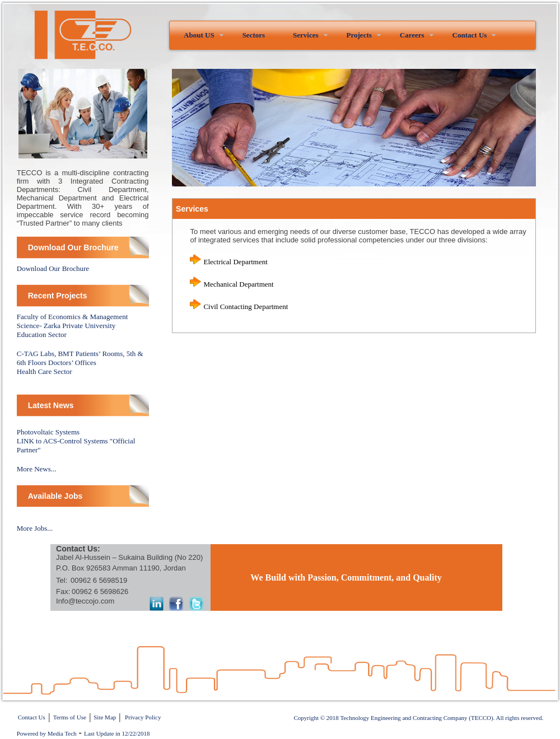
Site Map (105, 717)
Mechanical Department (238, 284)
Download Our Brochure (53, 268)
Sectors (254, 35)
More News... (37, 469)
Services (305, 35)
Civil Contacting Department (246, 307)
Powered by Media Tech (47, 733)
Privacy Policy (143, 717)
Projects (359, 35)
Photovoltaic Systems (48, 432)
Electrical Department (235, 262)
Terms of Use (70, 717)
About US (199, 35)
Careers (412, 35)
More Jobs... (35, 528)
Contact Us (470, 35)
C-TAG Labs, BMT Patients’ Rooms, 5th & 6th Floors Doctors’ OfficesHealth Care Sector (80, 363)
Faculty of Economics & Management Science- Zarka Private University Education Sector (73, 326)
